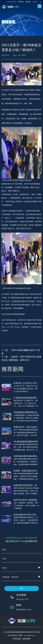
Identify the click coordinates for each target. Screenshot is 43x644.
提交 (22, 588)
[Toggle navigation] (40, 6)
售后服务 (28, 2)
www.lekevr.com (29, 635)
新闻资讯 (21, 2)
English (35, 2)
